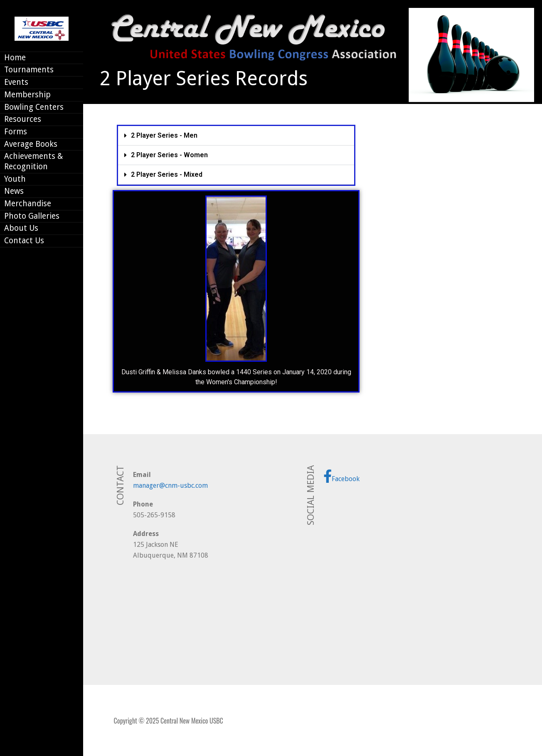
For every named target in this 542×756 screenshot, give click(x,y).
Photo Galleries (32, 216)
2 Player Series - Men (164, 135)
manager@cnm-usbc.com (170, 485)
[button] (236, 136)
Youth (15, 179)
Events (16, 82)
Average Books (31, 144)
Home (15, 58)
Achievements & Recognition (33, 161)
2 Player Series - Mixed (167, 174)
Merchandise (28, 204)
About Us (21, 228)
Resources (23, 119)
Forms (16, 132)
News (14, 191)
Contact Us (24, 241)
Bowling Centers (34, 107)
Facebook (341, 476)
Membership (27, 95)
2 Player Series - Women (169, 155)
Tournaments (29, 70)
